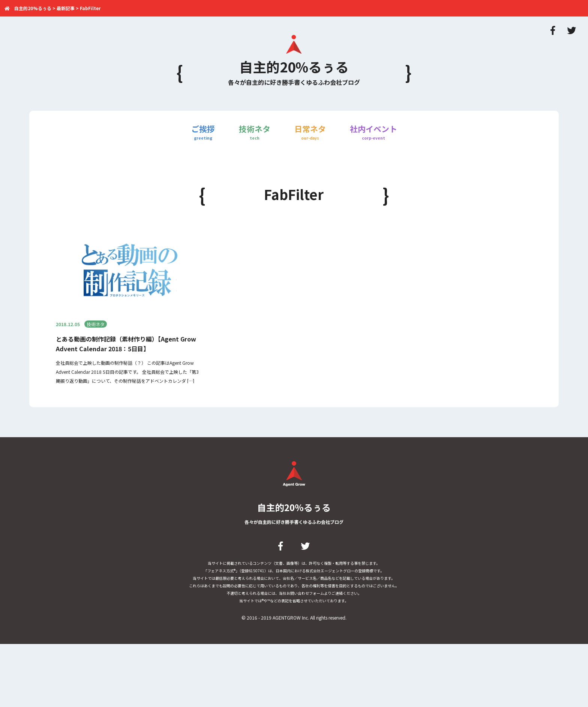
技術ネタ (255, 132)
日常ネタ (310, 132)
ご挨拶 (203, 132)
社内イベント (373, 132)
